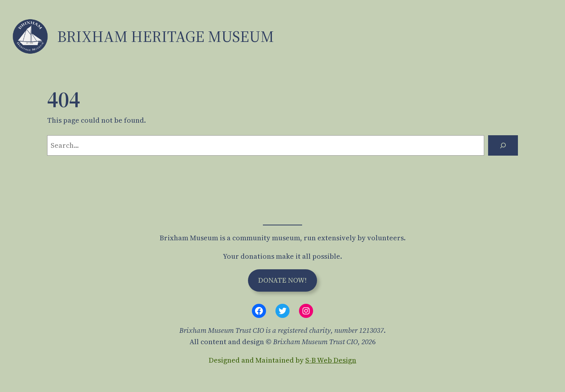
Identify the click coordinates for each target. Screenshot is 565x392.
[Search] (503, 145)
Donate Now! (282, 280)
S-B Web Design (331, 360)
